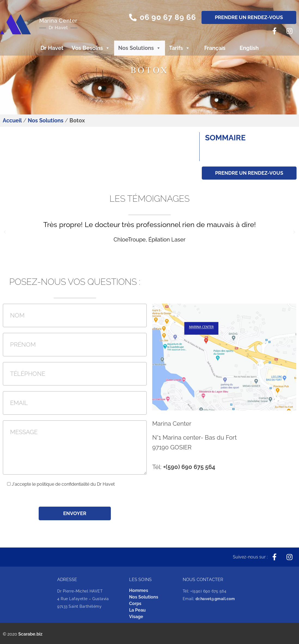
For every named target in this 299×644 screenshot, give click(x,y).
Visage (136, 617)
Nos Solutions (140, 48)
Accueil (12, 120)
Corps (135, 604)
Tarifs (180, 48)
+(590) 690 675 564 (189, 467)
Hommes (139, 590)
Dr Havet (52, 48)
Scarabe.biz (30, 634)
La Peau (137, 610)
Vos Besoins (91, 48)
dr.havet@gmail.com (215, 599)
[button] (162, 18)
